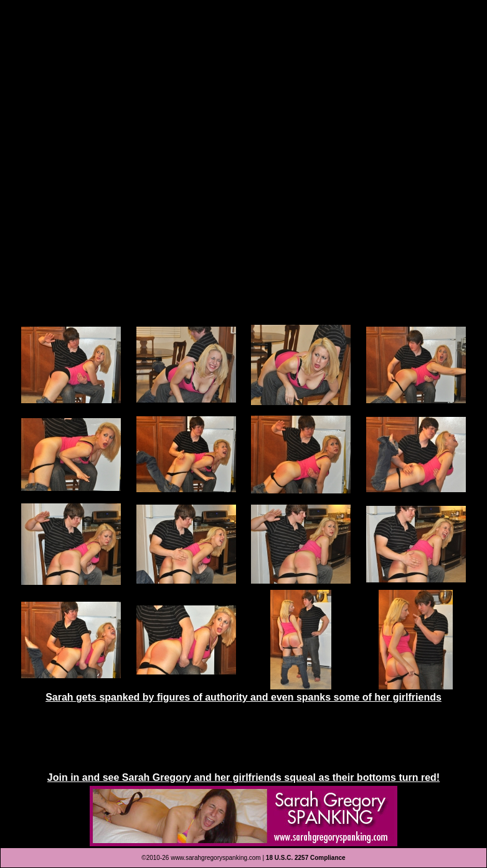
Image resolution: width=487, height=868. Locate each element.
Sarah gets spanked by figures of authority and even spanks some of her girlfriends (243, 697)
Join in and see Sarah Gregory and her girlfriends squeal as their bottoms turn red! (243, 777)
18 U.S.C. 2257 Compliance (306, 858)
